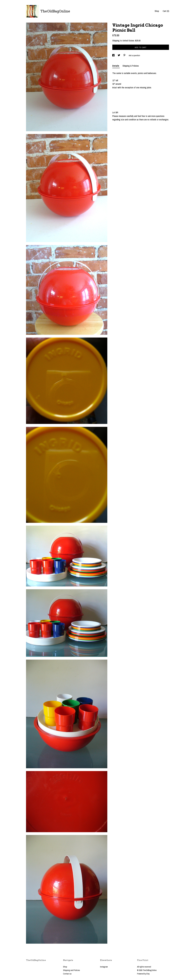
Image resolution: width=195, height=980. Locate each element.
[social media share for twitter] (119, 55)
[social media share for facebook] (114, 55)
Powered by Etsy (143, 974)
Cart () (166, 11)
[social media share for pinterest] (125, 55)
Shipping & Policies (131, 66)
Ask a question (134, 55)
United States (128, 41)
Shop (157, 11)
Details (116, 66)
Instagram (104, 967)
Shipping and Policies (71, 970)
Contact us (67, 974)
